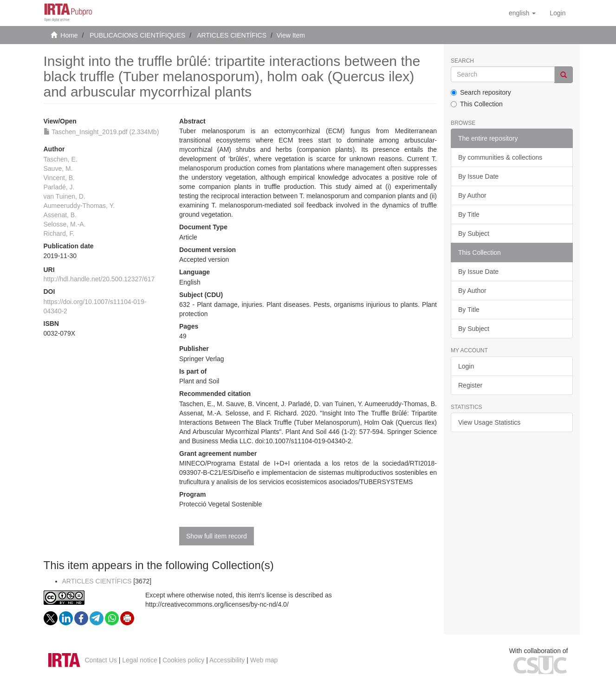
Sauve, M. (58, 168)
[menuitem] (558, 13)
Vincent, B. (59, 178)
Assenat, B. (60, 215)
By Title (469, 214)
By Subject (474, 233)
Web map (264, 660)
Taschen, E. (61, 159)
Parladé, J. (59, 187)
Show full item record (217, 536)
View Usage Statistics (489, 422)
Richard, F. (59, 233)
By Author (472, 195)
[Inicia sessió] (558, 13)
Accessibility (227, 660)
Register (470, 385)
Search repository (481, 92)
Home (69, 35)
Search (462, 61)
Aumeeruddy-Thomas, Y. (79, 206)
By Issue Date (478, 176)
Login (466, 366)
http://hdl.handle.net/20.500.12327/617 (99, 279)
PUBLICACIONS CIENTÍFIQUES (137, 35)
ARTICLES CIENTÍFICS (232, 35)
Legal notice (140, 660)
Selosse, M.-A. (65, 224)
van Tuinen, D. (65, 196)
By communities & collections (500, 157)
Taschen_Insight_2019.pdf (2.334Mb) (101, 132)
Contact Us (101, 660)
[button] (522, 13)
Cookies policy (183, 660)
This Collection (477, 104)
